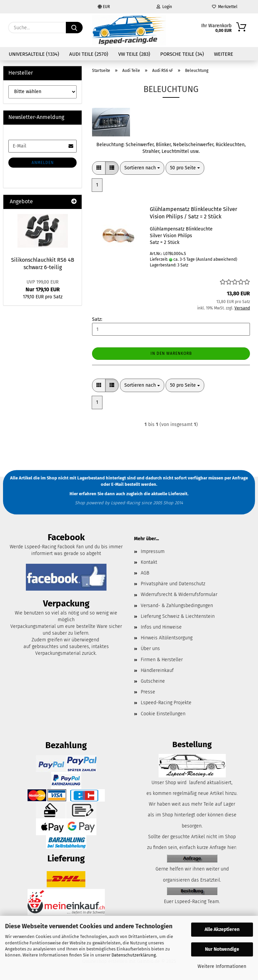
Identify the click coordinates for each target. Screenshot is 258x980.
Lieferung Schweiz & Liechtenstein (178, 616)
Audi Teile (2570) (89, 54)
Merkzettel (225, 7)
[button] (99, 168)
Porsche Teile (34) (182, 54)
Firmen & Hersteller (162, 660)
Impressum (153, 551)
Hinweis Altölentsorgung (167, 638)
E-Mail (117, 484)
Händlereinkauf (157, 670)
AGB (145, 573)
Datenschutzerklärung (134, 955)
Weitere (224, 54)
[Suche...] (74, 28)
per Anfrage (236, 478)
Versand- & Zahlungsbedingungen (177, 606)
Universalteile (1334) (34, 54)
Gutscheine (153, 681)
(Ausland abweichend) (217, 259)
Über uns (150, 649)
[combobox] (142, 168)
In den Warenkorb (171, 353)
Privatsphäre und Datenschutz (173, 584)
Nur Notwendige (222, 949)
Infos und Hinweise (161, 627)
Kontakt (149, 562)
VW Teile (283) (134, 54)
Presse (148, 692)
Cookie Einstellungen (163, 714)
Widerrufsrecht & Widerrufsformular (179, 594)
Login (164, 7)
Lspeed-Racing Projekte (166, 703)
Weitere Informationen (222, 966)
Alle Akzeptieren (222, 929)
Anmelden (43, 163)
